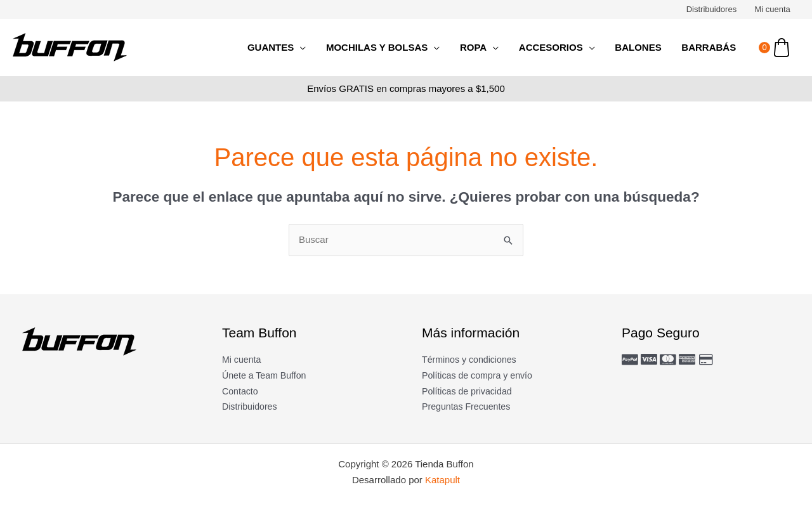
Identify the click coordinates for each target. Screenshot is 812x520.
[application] (305, 48)
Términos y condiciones (472, 359)
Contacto (241, 391)
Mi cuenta (773, 9)
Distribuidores (713, 9)
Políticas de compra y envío (480, 375)
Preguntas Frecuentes (469, 406)
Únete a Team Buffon (266, 375)
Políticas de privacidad (469, 391)
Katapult (442, 480)
